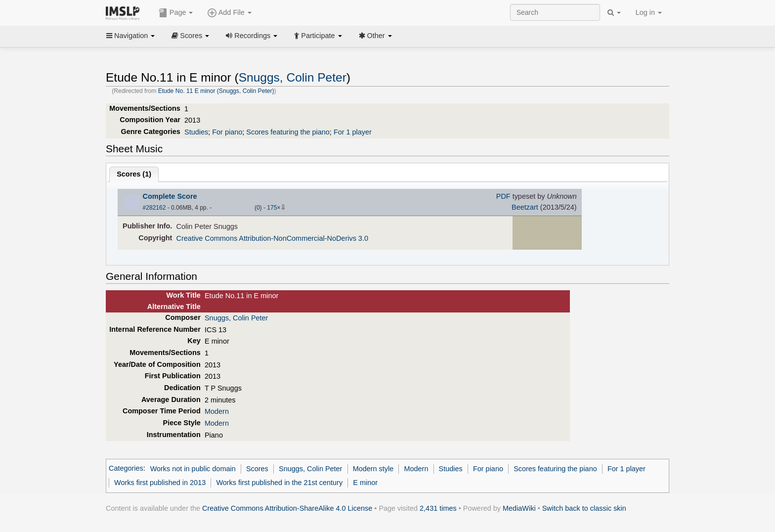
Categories (126, 469)
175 (272, 208)
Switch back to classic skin (584, 508)
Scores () (134, 174)
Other (375, 36)
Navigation (130, 36)
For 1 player (353, 132)
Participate (318, 36)
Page (176, 13)
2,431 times (438, 508)
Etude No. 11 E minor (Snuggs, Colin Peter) (216, 91)
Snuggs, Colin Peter (293, 77)
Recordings (252, 36)
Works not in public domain (193, 469)
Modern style (373, 469)
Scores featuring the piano (288, 132)
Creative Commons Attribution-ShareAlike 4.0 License (287, 508)
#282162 (154, 208)
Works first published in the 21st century (279, 483)
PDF (503, 196)
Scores (190, 36)
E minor (365, 483)
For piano (227, 132)
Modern (217, 411)
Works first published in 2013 (160, 483)
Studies (196, 132)
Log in (649, 12)
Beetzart (525, 207)
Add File (229, 13)
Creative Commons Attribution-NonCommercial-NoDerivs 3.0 (272, 238)
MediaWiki (519, 508)
